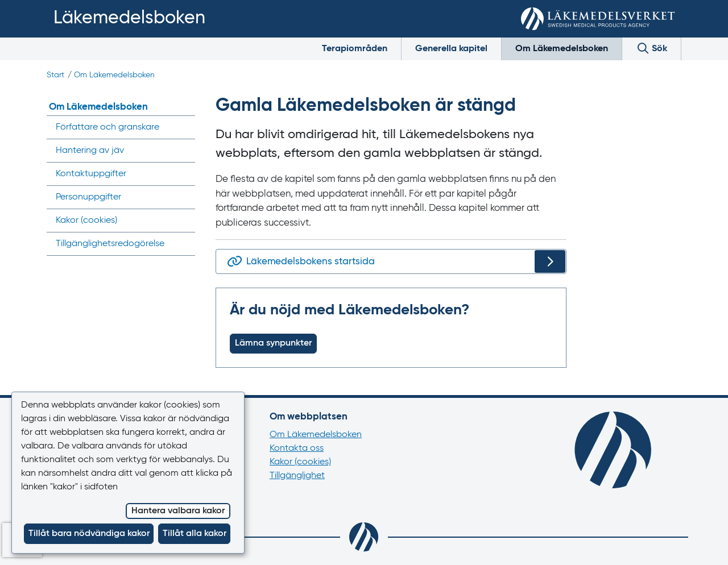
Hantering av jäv (90, 151)
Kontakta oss (297, 448)
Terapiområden (355, 49)
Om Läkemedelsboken (562, 49)
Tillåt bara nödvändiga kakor (89, 534)
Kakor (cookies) (300, 462)
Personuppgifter (88, 197)
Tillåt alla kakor (195, 534)
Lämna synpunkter (273, 343)
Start (55, 75)
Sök (652, 48)
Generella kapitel (451, 49)
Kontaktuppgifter (91, 174)
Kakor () (86, 221)
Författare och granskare (107, 127)
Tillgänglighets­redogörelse (110, 244)
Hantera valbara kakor (178, 511)
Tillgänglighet (297, 476)
